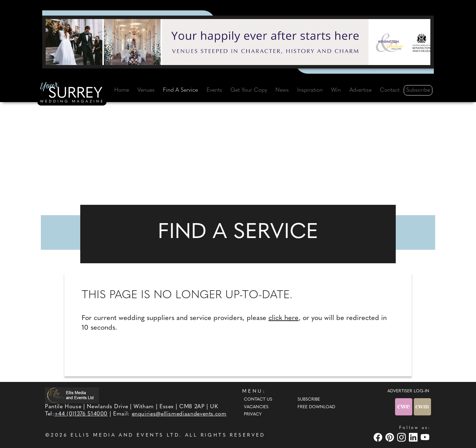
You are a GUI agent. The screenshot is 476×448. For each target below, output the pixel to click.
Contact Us (258, 400)
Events (214, 90)
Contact (390, 90)
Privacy (253, 414)
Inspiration (310, 90)
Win (336, 90)
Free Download (316, 407)
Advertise (360, 90)
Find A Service (180, 90)
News (282, 90)
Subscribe (418, 90)
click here (283, 318)
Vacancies (256, 407)
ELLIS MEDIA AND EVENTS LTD (125, 435)
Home (122, 90)
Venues (146, 90)
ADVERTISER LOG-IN (408, 391)
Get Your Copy (249, 90)
